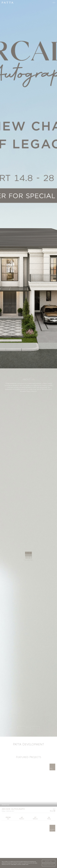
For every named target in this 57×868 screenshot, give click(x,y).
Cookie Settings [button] (49, 865)
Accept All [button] (49, 861)
